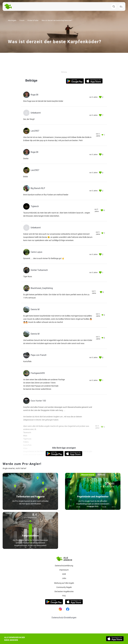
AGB (64, 574)
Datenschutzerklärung (64, 566)
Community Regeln (64, 587)
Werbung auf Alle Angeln (64, 583)
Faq (64, 596)
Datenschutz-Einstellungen (64, 618)
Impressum (64, 570)
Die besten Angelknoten (64, 591)
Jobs (64, 578)
